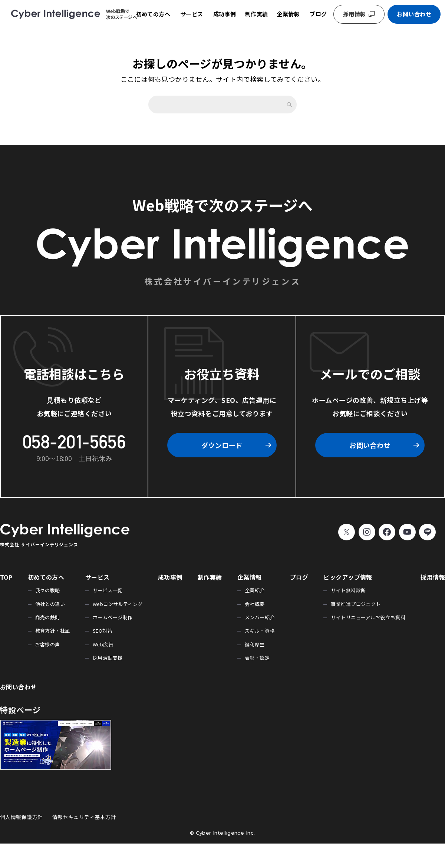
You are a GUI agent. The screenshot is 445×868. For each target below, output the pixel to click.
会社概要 (255, 604)
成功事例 (225, 14)
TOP (6, 577)
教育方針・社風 (53, 631)
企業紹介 (255, 590)
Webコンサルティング (118, 604)
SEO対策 (103, 631)
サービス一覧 (108, 590)
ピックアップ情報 (348, 577)
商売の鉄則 (48, 617)
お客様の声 (48, 644)
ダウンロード (222, 445)
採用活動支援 (108, 658)
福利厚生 (255, 644)
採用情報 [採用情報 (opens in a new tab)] (355, 14)
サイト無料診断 (348, 590)
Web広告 (103, 644)
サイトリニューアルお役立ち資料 (368, 617)
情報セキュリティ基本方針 (84, 817)
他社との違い (50, 604)
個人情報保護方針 (22, 817)
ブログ (318, 14)
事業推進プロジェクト (356, 604)
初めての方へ (153, 14)
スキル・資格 (260, 631)
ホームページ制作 (113, 617)
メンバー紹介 (260, 617)
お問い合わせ (414, 14)
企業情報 (288, 14)
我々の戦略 (48, 590)
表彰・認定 (257, 658)
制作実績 (257, 14)
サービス (192, 14)
